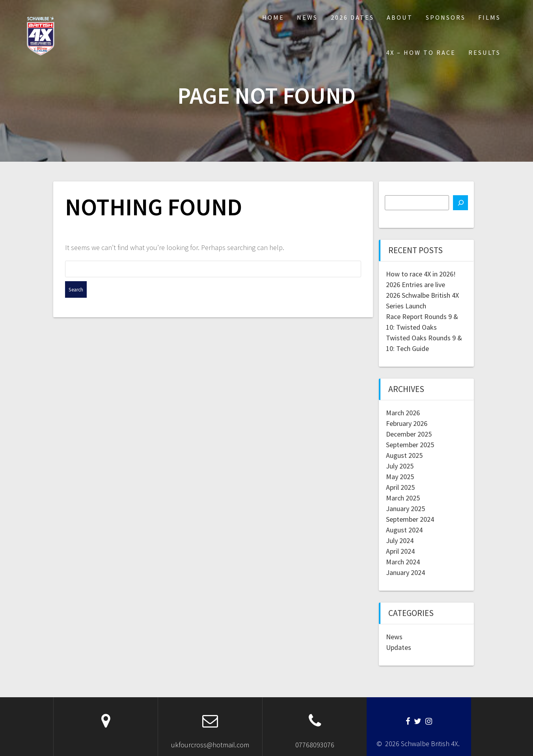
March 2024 (403, 562)
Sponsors (446, 17)
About (400, 17)
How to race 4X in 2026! (421, 274)
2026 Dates (352, 17)
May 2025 (400, 477)
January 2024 (405, 572)
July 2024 (400, 540)
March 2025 (403, 498)
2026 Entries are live (416, 285)
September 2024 (410, 519)
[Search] (460, 203)
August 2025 (404, 455)
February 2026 (407, 423)
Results (485, 52)
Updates (399, 647)
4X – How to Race (421, 52)
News (307, 17)
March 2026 (403, 413)
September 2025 (410, 445)
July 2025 (400, 466)
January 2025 (405, 509)
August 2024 (404, 530)
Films (489, 17)
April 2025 (400, 487)
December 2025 (409, 434)
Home (273, 17)
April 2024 (400, 551)
